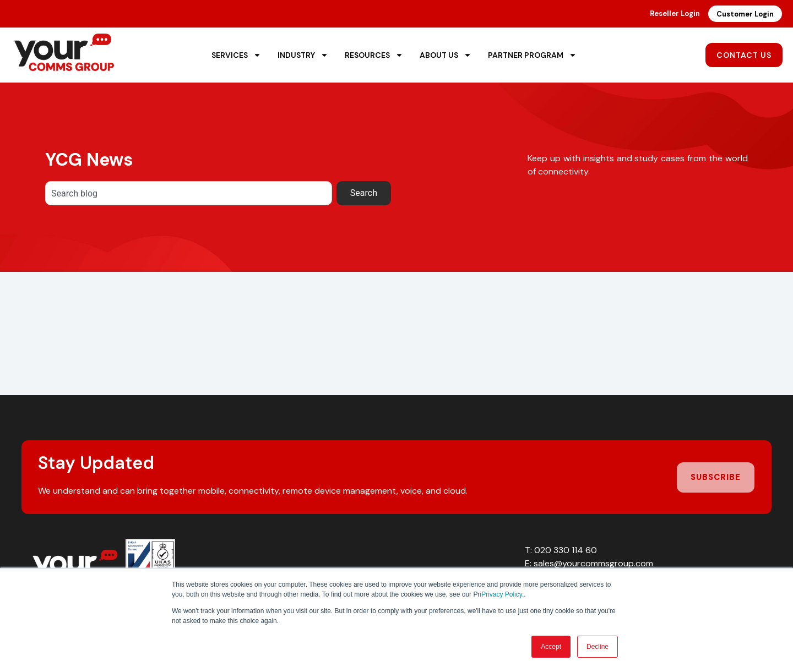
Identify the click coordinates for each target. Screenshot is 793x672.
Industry (303, 55)
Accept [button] (551, 647)
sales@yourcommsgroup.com (593, 563)
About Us (446, 55)
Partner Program (532, 55)
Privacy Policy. (503, 594)
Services (236, 55)
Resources (374, 55)
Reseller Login (675, 13)
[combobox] (189, 193)
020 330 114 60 (566, 550)
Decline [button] (598, 647)
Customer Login (745, 14)
